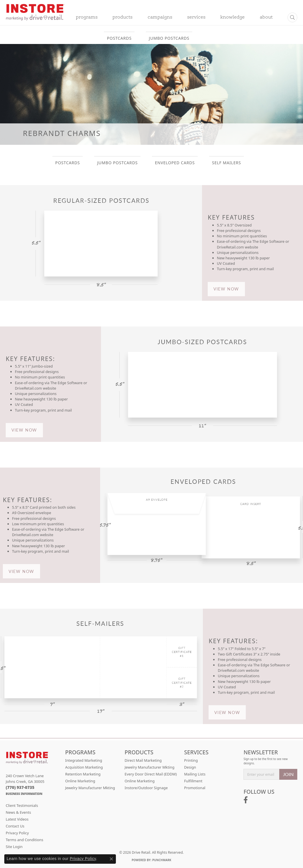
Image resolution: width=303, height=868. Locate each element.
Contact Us (15, 826)
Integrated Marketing (84, 760)
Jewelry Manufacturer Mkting (90, 788)
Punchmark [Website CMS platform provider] (162, 860)
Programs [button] (87, 17)
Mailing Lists (195, 774)
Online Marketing (80, 781)
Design (190, 767)
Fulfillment (193, 781)
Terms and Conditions (24, 840)
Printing (191, 760)
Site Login (14, 847)
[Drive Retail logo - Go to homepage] (35, 16)
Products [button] (122, 17)
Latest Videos (17, 819)
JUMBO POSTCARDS (169, 38)
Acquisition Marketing (84, 767)
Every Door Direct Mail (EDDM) (151, 774)
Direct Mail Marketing (143, 760)
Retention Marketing (83, 774)
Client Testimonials (22, 805)
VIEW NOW (226, 289)
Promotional (195, 788)
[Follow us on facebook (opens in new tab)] (246, 800)
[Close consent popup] (111, 859)
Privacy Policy (17, 833)
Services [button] (196, 17)
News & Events (18, 812)
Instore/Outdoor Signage (146, 788)
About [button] (266, 17)
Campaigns (160, 17)
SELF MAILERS (226, 163)
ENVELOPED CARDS (175, 163)
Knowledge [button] (232, 17)
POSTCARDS (119, 38)
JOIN (288, 774)
